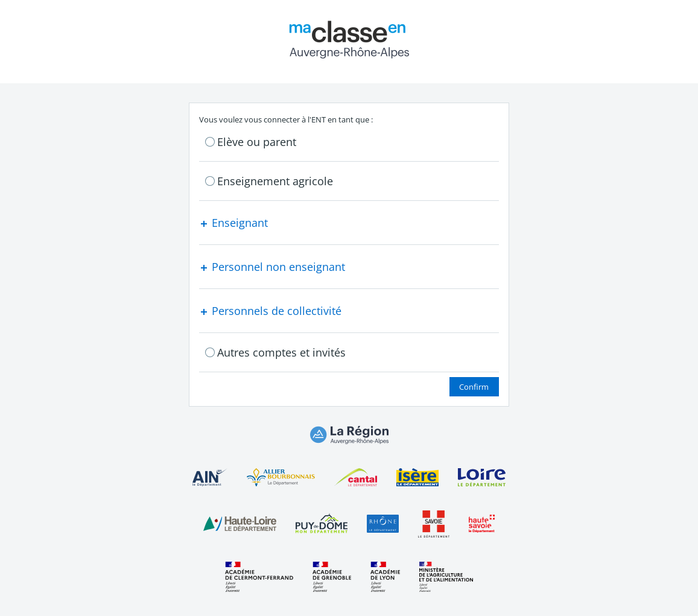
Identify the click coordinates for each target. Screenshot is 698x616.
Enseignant (233, 223)
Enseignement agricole (275, 181)
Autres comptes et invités (281, 352)
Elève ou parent (257, 142)
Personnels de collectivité (270, 311)
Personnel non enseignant (272, 267)
